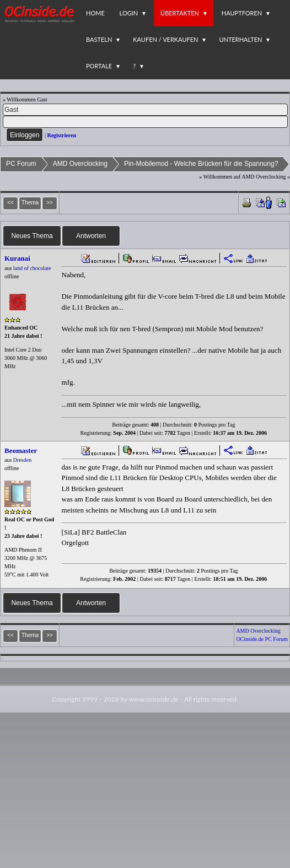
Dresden (22, 460)
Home (95, 13)
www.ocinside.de (154, 699)
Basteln (99, 39)
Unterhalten (240, 39)
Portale (99, 66)
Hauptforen (242, 13)
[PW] (145, 122)
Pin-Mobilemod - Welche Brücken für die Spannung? (201, 164)
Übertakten (180, 13)
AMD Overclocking (80, 164)
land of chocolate (32, 268)
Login (129, 13)
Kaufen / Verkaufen (165, 39)
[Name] (145, 110)
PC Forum (21, 164)
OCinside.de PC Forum (262, 639)
